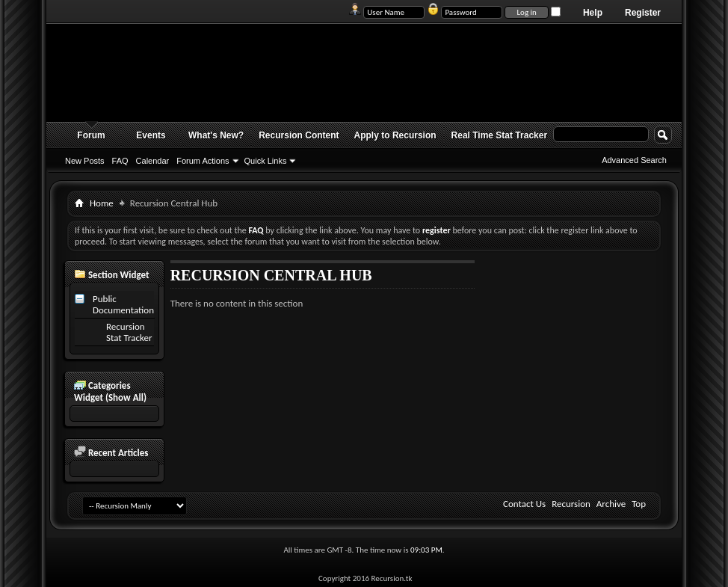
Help (593, 13)
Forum (91, 135)
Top (639, 504)
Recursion (571, 504)
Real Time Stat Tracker (500, 135)
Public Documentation (123, 304)
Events (151, 135)
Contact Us (524, 504)
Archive (611, 504)
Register (643, 13)
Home (102, 203)
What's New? (216, 135)
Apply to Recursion (395, 135)
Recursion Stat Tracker (129, 332)
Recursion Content (299, 135)
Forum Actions (203, 161)
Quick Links (266, 161)
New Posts (85, 161)
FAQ (120, 161)
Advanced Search (634, 160)
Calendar (153, 161)
